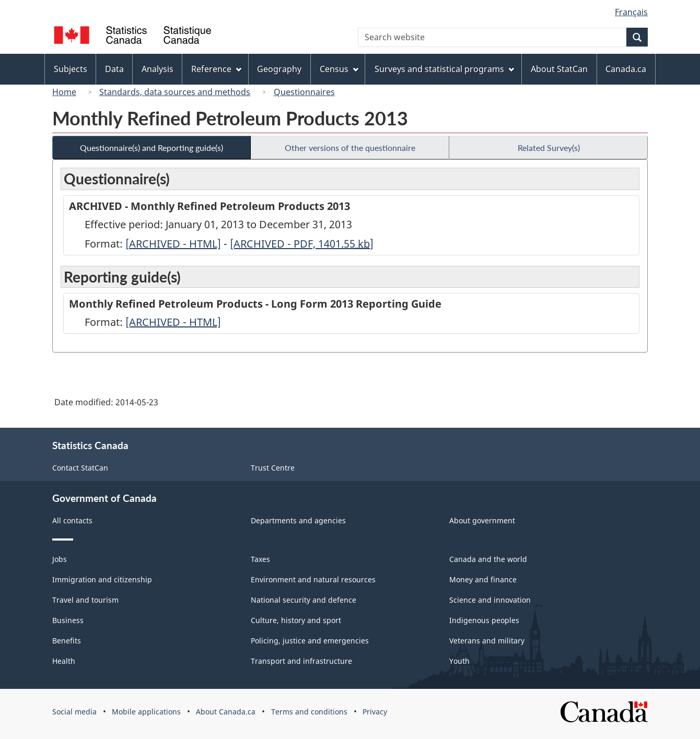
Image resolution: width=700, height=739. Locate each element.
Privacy (375, 712)
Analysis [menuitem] (157, 69)
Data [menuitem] (114, 69)
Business (68, 620)
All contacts (72, 520)
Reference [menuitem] (216, 69)
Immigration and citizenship (102, 579)
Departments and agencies (298, 520)
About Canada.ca (226, 712)
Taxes (260, 559)
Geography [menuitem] (279, 69)
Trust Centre (273, 468)
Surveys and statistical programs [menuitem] (444, 69)
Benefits (67, 641)
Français (631, 12)
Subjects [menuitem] (71, 69)
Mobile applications (146, 712)
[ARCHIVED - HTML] (173, 244)
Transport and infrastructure (301, 661)
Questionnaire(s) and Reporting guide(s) (151, 148)
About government (482, 520)
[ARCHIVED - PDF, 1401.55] (302, 244)
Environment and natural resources (313, 579)
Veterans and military (487, 641)
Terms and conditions (309, 712)
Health (64, 661)
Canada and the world (488, 559)
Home (64, 92)
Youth (459, 661)
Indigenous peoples (484, 620)
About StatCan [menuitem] (559, 69)
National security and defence (304, 600)
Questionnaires (304, 92)
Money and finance (483, 579)
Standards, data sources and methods (175, 92)
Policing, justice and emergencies (310, 641)
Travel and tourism (85, 600)
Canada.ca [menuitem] (626, 69)
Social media (74, 712)
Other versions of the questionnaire (350, 148)
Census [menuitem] (339, 69)
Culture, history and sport (296, 620)
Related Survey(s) (549, 148)
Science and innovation (490, 600)
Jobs (60, 559)
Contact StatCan (80, 468)
